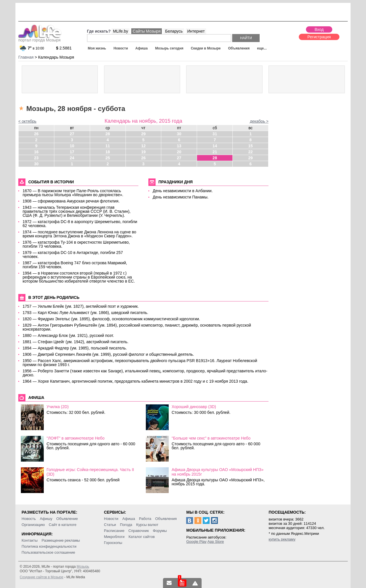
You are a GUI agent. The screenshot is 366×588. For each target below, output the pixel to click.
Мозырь (83, 567)
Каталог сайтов (142, 537)
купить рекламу (282, 539)
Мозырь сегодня (169, 48)
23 (36, 158)
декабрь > (259, 121)
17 (72, 152)
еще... (262, 48)
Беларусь (174, 31)
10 (72, 146)
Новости (121, 48)
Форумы (160, 531)
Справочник (139, 531)
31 (215, 134)
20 (179, 152)
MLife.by (121, 31)
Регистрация (319, 37)
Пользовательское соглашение (48, 552)
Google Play (196, 542)
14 (215, 146)
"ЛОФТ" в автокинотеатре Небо (76, 438)
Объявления (239, 48)
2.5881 (64, 48)
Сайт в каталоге (63, 525)
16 (36, 152)
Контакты (30, 540)
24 (72, 158)
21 (215, 152)
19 (144, 152)
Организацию (33, 525)
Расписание (114, 531)
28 (108, 134)
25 (108, 158)
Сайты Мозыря (147, 31)
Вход (319, 29)
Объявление (67, 519)
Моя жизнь (97, 48)
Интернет (196, 31)
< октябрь (27, 121)
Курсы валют (147, 525)
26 (36, 134)
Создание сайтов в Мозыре (41, 577)
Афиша (141, 48)
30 (179, 134)
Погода (126, 525)
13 (179, 146)
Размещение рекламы (61, 540)
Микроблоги (114, 537)
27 (72, 134)
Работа (145, 519)
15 (250, 146)
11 (108, 146)
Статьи (110, 525)
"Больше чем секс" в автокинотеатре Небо (211, 438)
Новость (29, 519)
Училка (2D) (58, 407)
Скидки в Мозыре (206, 48)
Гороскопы (113, 543)
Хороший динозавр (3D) (194, 407)
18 (108, 152)
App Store (216, 542)
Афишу (46, 519)
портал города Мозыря (40, 38)
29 (144, 134)
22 (250, 152)
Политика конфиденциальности (49, 546)
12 (144, 146)
